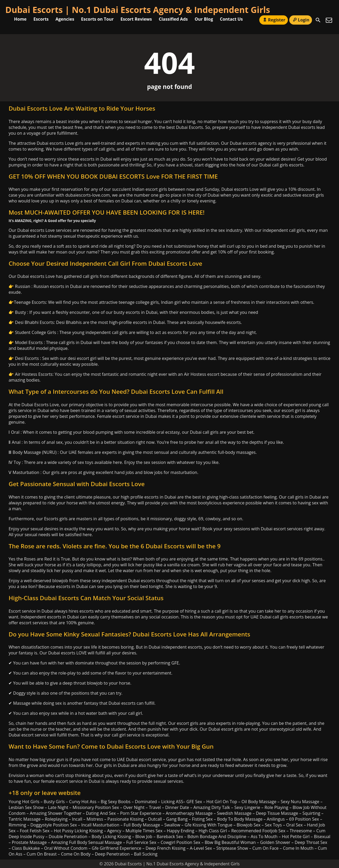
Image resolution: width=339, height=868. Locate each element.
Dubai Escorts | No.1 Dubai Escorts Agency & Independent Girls (138, 10)
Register (274, 20)
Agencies (65, 19)
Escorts (41, 19)
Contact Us (231, 19)
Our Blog (204, 19)
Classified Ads (173, 19)
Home (20, 19)
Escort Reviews (136, 19)
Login (301, 20)
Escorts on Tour (97, 19)
